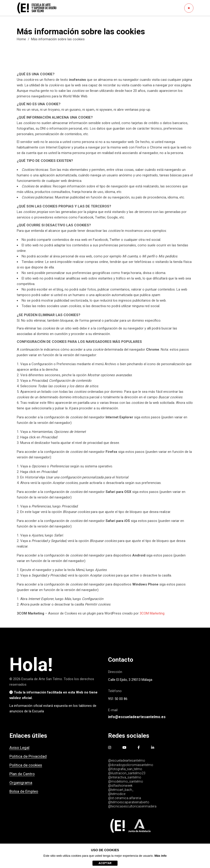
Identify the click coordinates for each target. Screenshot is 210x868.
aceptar (105, 863)
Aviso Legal (19, 748)
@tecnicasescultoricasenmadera (132, 806)
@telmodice (117, 794)
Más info (161, 856)
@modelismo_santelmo (126, 781)
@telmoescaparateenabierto (129, 802)
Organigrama (21, 783)
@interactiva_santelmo (125, 777)
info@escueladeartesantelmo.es (137, 717)
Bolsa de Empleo (24, 791)
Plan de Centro (22, 774)
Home (21, 39)
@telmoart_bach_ (121, 790)
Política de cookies (26, 765)
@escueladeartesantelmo (127, 760)
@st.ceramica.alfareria (125, 798)
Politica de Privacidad (28, 756)
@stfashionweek (120, 786)
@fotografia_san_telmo (125, 769)
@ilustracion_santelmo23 (127, 773)
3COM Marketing (152, 613)
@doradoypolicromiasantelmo (131, 765)
